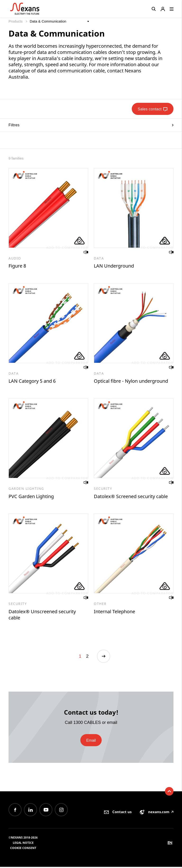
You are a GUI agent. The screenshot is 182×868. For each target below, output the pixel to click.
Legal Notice (23, 844)
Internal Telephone (114, 612)
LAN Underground (114, 266)
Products (16, 21)
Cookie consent (23, 849)
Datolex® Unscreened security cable (42, 615)
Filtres (91, 125)
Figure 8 (17, 266)
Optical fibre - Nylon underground (131, 381)
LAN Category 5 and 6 (32, 381)
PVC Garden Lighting (31, 497)
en (170, 844)
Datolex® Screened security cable (131, 497)
